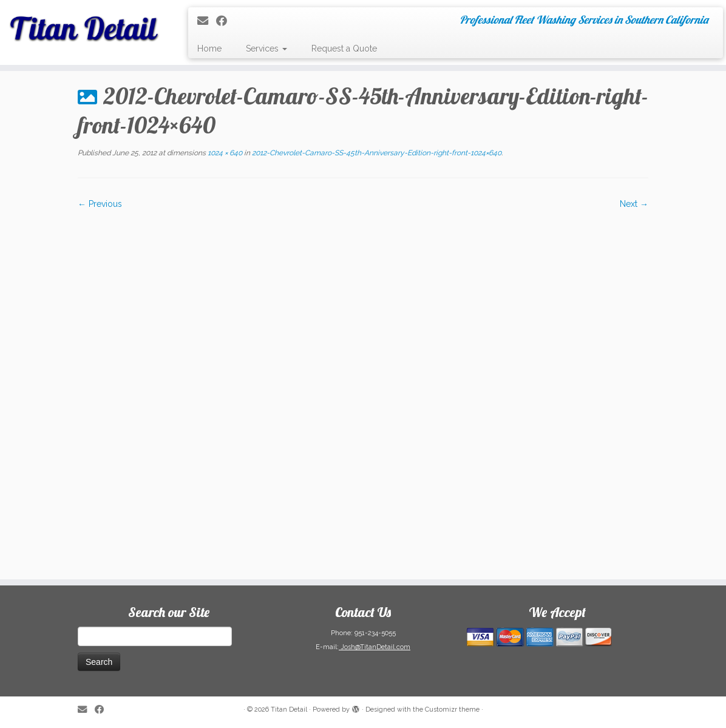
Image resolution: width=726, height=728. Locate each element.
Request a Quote (344, 49)
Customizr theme (452, 709)
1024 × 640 (224, 153)
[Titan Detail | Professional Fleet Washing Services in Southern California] (85, 24)
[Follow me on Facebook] (226, 21)
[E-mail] (207, 21)
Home (209, 49)
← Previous (100, 204)
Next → (634, 204)
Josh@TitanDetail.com (375, 647)
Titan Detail (289, 709)
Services (266, 49)
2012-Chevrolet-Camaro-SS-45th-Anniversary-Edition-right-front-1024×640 (376, 153)
